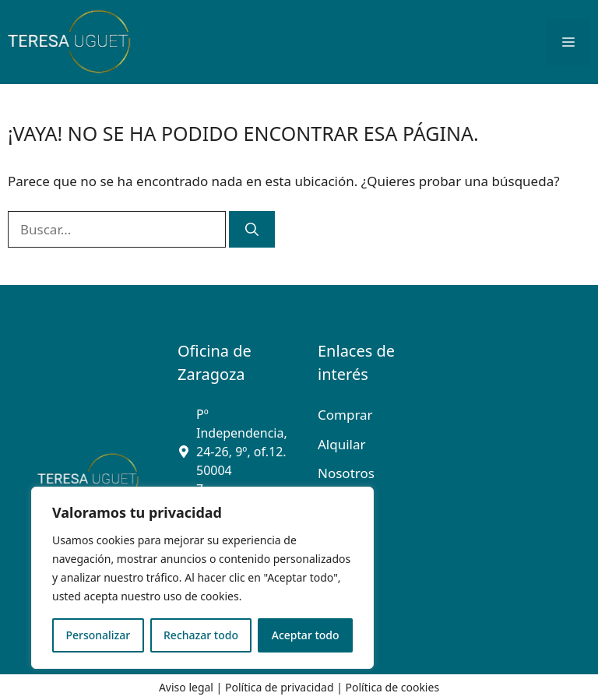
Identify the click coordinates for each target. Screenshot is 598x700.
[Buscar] (252, 230)
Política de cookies (393, 687)
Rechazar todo (201, 635)
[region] (202, 578)
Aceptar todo (306, 635)
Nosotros (346, 473)
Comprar (345, 415)
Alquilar (342, 444)
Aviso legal (186, 687)
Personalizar (98, 635)
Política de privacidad (280, 687)
